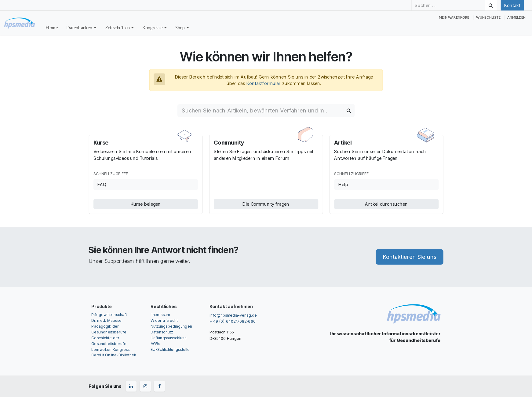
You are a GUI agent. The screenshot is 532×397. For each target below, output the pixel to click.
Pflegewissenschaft (109, 314)
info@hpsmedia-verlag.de (233, 315)
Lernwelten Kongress (110, 349)
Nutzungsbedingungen (171, 326)
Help (343, 185)
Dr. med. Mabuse (106, 320)
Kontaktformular (264, 83)
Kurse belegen (146, 204)
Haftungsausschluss (168, 338)
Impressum (160, 314)
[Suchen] (491, 5)
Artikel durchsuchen (386, 204)
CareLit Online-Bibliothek (114, 355)
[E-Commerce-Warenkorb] (454, 18)
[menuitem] (52, 28)
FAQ (102, 185)
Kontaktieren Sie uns (410, 257)
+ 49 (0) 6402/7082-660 (232, 321)
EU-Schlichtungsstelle (170, 349)
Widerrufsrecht (164, 320)
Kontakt (512, 5)
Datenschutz (162, 332)
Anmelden (516, 17)
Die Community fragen (266, 204)
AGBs (155, 343)
